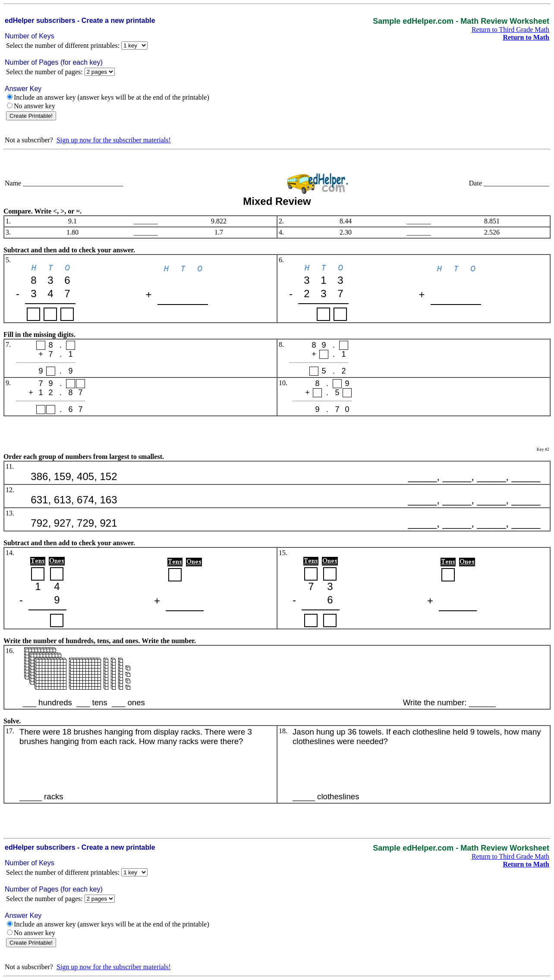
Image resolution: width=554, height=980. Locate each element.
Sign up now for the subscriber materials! (114, 140)
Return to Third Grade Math (510, 30)
